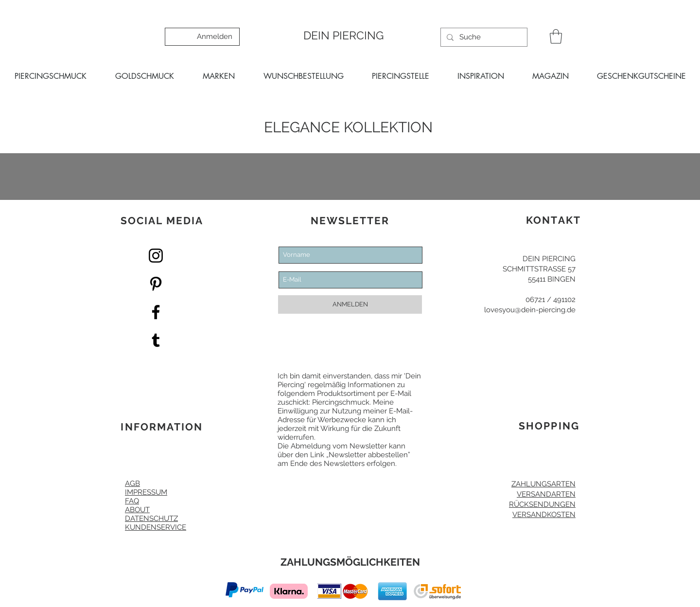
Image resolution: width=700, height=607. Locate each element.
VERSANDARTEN (546, 494)
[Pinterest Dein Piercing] (156, 284)
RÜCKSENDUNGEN (542, 504)
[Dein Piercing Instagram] (156, 256)
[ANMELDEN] (350, 304)
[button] (556, 36)
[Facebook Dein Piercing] (156, 312)
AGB (132, 483)
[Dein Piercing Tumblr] (156, 340)
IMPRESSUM (146, 492)
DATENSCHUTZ (151, 518)
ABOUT (137, 510)
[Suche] (483, 37)
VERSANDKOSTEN (544, 515)
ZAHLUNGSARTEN (543, 484)
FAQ (132, 501)
